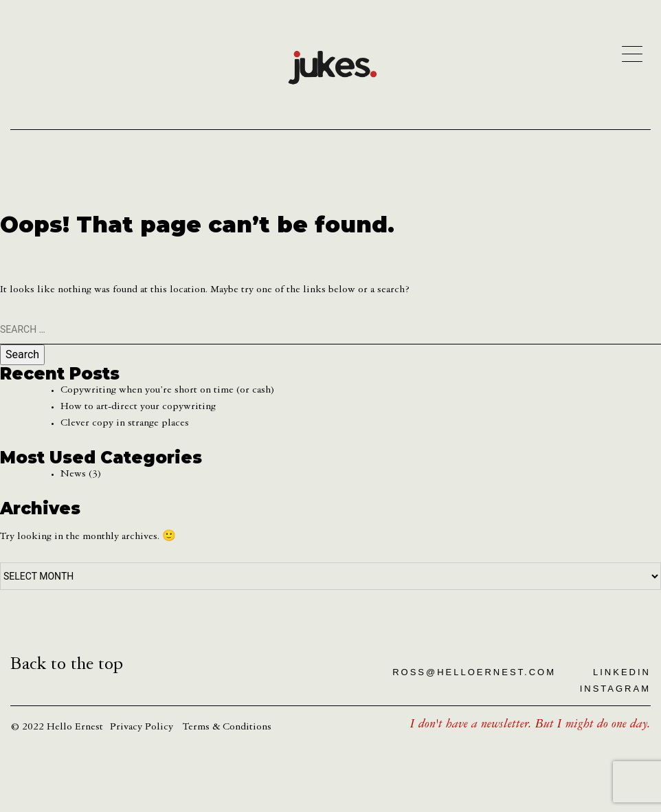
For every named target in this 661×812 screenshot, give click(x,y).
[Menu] (632, 53)
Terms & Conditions (227, 728)
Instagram (615, 689)
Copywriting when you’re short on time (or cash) (167, 391)
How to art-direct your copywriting (138, 408)
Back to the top (67, 666)
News (73, 475)
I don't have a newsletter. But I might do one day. (530, 725)
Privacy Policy (142, 728)
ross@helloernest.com (474, 672)
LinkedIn (622, 672)
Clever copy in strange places (125, 424)
